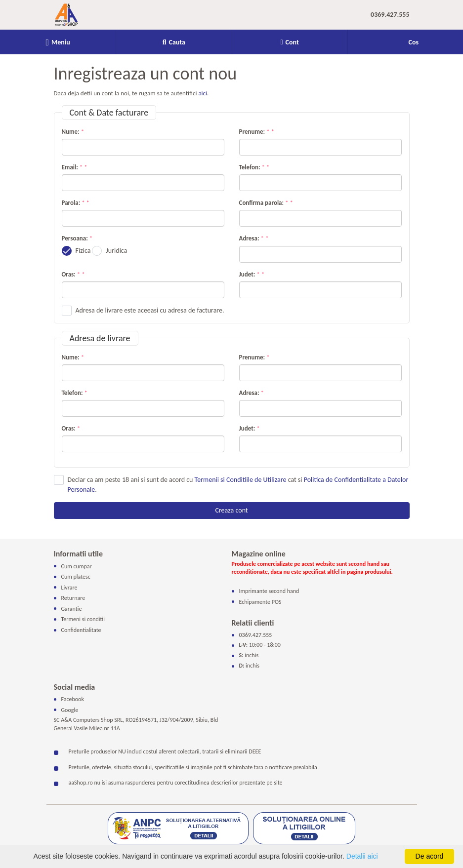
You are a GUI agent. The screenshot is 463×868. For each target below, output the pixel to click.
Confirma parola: (265, 203)
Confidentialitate (81, 630)
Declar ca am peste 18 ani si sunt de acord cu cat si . (238, 485)
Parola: (74, 203)
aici (203, 93)
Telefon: (253, 167)
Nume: (73, 132)
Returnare (73, 598)
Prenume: (255, 132)
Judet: (250, 274)
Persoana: (75, 238)
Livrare (69, 587)
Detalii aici (362, 856)
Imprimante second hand (269, 591)
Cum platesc (76, 577)
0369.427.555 (390, 15)
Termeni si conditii (83, 619)
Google (70, 710)
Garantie (72, 609)
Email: (73, 167)
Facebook (73, 699)
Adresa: (252, 238)
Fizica (83, 251)
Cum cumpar (77, 566)
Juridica (116, 251)
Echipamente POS (260, 601)
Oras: (72, 274)
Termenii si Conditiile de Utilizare (241, 480)
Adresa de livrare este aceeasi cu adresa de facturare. (150, 310)
